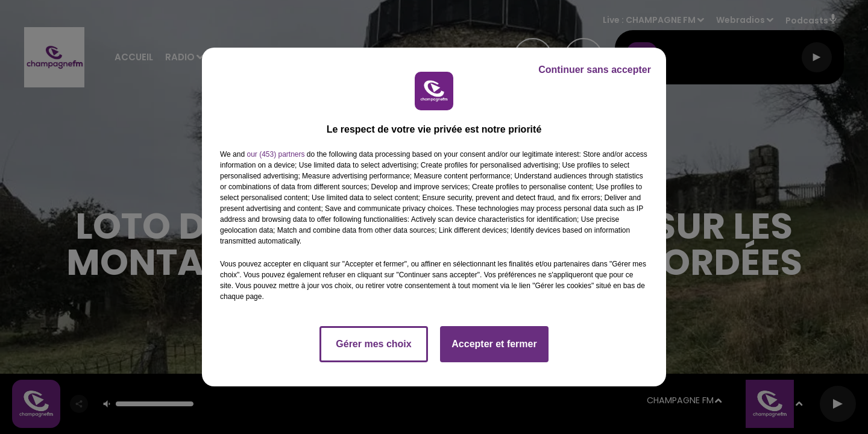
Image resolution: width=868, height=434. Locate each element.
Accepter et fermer (494, 344)
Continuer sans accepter (595, 70)
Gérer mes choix (373, 344)
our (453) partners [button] (275, 154)
